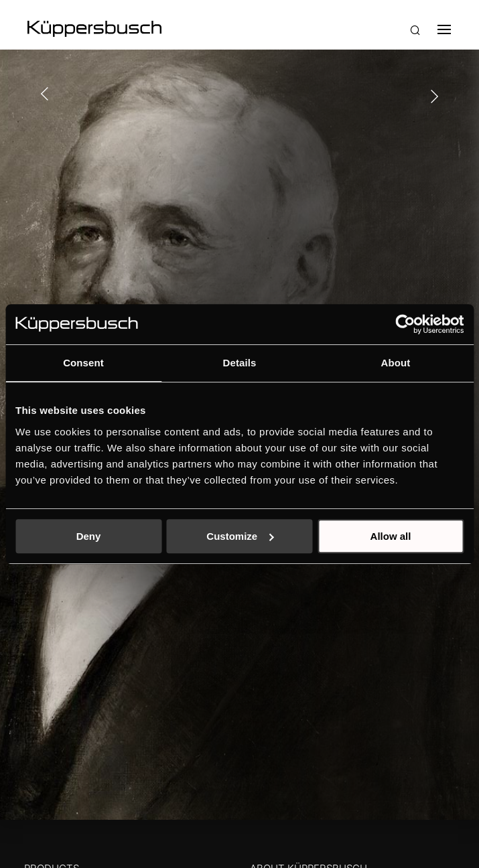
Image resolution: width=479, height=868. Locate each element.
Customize (240, 536)
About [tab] (396, 363)
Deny (89, 536)
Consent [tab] (83, 363)
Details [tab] (240, 363)
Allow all (391, 536)
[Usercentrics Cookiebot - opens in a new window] (405, 324)
